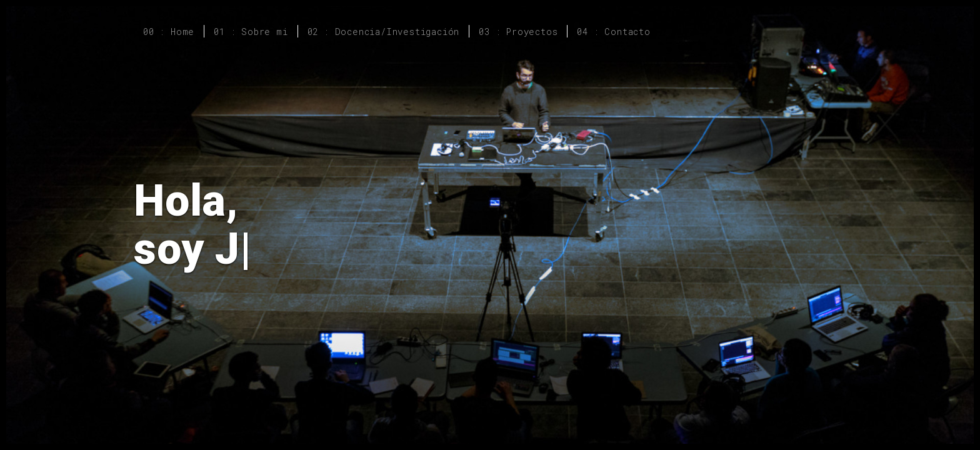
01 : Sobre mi (251, 32)
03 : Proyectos (518, 32)
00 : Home (169, 32)
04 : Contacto (613, 32)
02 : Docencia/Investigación (384, 32)
